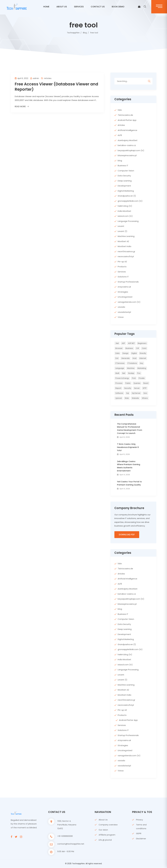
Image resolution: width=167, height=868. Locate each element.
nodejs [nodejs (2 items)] (131, 373)
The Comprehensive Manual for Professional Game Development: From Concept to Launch (130, 429)
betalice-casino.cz (127, 145)
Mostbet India (124, 246)
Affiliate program (107, 835)
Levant (121, 226)
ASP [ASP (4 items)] (123, 343)
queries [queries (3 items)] (137, 383)
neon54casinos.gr (126, 251)
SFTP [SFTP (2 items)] (145, 388)
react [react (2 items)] (146, 383)
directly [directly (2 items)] (143, 353)
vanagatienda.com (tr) (129, 302)
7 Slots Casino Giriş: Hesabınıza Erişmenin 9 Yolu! (128, 447)
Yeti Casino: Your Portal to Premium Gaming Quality (129, 483)
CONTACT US (98, 7)
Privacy (139, 820)
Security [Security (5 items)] (128, 388)
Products (122, 267)
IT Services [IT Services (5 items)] (120, 363)
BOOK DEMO (118, 7)
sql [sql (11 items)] (128, 393)
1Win (120, 110)
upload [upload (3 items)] (119, 398)
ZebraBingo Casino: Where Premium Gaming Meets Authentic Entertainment (129, 466)
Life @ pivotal (105, 840)
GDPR (139, 834)
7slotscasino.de (125, 115)
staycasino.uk (124, 287)
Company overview (108, 825)
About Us (103, 820)
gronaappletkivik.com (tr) (130, 201)
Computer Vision (126, 171)
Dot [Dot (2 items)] (117, 358)
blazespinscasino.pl (127, 155)
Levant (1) (122, 231)
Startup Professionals (128, 282)
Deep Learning (125, 181)
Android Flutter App (127, 120)
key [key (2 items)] (142, 363)
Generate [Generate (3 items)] (125, 358)
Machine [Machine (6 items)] (131, 368)
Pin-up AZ (122, 262)
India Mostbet (124, 211)
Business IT (123, 166)
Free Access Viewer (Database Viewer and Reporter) (56, 87)
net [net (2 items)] (124, 373)
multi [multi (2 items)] (117, 373)
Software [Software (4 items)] (119, 393)
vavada (121, 307)
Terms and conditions (141, 827)
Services (79, 7)
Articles (48, 78)
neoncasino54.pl (126, 256)
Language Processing (128, 221)
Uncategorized (125, 297)
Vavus (121, 317)
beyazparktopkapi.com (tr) (131, 150)
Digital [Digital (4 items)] (134, 353)
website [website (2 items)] (135, 398)
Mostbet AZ (123, 241)
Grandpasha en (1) (127, 196)
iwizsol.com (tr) (125, 216)
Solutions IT (123, 277)
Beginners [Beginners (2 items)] (142, 343)
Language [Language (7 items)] (120, 368)
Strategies (123, 292)
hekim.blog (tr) (125, 206)
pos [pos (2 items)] (139, 373)
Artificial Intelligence (127, 130)
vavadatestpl (124, 312)
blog (120, 161)
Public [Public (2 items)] (128, 383)
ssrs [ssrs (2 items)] (145, 393)
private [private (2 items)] (142, 378)
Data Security (124, 176)
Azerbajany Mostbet (128, 140)
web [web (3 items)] (127, 398)
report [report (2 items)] (118, 388)
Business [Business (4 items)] (129, 348)
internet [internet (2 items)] (143, 358)
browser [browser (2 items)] (119, 348)
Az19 (120, 135)
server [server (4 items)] (137, 388)
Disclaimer (141, 839)
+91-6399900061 (65, 836)
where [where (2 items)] (145, 398)
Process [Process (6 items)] (119, 383)
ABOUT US (62, 7)
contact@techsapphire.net (71, 844)
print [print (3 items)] (134, 378)
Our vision (103, 830)
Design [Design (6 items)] (125, 353)
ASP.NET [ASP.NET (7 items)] (131, 343)
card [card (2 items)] (144, 348)
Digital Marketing (126, 191)
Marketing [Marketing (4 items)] (142, 368)
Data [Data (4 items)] (117, 353)
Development (124, 186)
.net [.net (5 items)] (117, 343)
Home (46, 7)
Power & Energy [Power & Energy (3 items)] (122, 378)
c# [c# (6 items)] (137, 348)
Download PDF (127, 535)
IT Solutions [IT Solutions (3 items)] (132, 363)
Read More (20, 106)
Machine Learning (126, 236)
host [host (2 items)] (135, 358)
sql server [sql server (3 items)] (136, 393)
